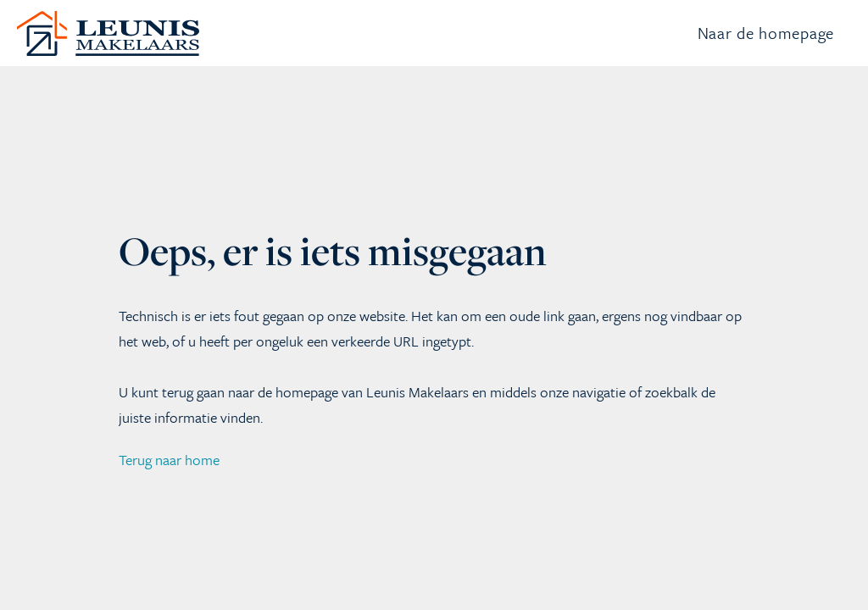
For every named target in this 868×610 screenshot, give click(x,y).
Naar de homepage (766, 55)
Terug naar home (169, 504)
